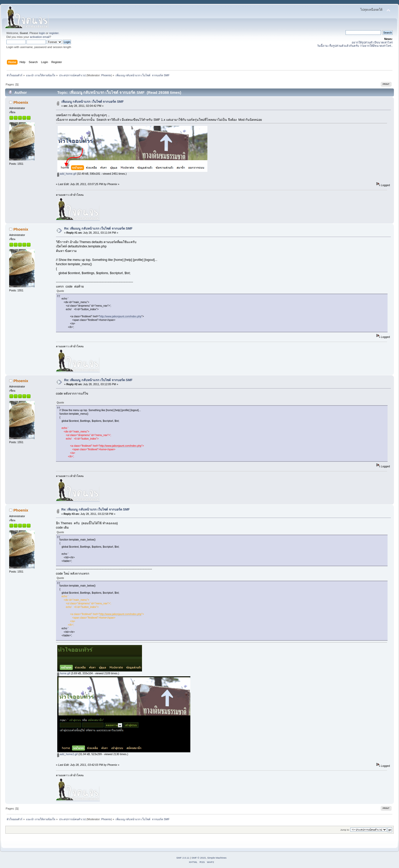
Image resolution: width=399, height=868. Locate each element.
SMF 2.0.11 (183, 858)
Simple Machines (217, 858)
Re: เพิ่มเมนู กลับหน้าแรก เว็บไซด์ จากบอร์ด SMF (98, 229)
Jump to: (345, 830)
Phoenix (106, 75)
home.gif (64, 673)
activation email (40, 37)
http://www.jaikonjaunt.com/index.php (120, 316)
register (54, 33)
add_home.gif (67, 174)
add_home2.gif (67, 754)
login (42, 33)
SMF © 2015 (199, 858)
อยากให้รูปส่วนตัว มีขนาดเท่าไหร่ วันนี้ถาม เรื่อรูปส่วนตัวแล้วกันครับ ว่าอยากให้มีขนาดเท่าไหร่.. (355, 44)
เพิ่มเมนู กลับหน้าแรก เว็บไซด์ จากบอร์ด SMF (92, 102)
